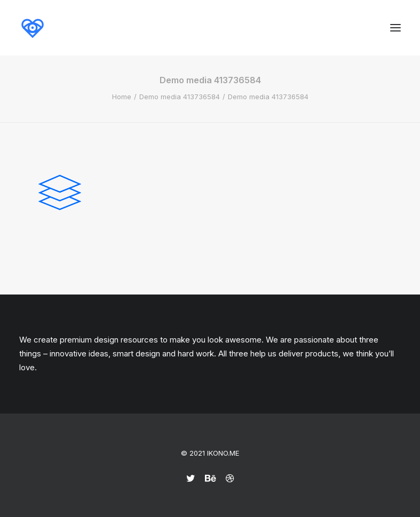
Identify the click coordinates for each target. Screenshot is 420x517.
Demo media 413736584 (180, 97)
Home (122, 97)
